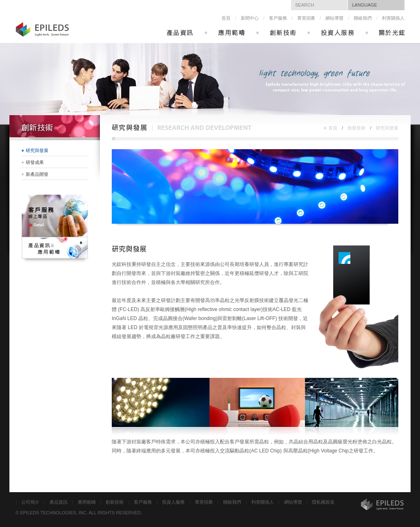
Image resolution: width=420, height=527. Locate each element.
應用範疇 (87, 502)
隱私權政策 (323, 502)
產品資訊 (59, 502)
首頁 (226, 18)
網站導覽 (334, 18)
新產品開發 (37, 174)
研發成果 (35, 162)
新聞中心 (250, 18)
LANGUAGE (365, 5)
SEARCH (305, 5)
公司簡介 (30, 502)
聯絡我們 (363, 18)
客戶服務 (278, 18)
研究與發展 (387, 128)
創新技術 (357, 128)
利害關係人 (393, 18)
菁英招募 (306, 18)
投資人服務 (173, 502)
